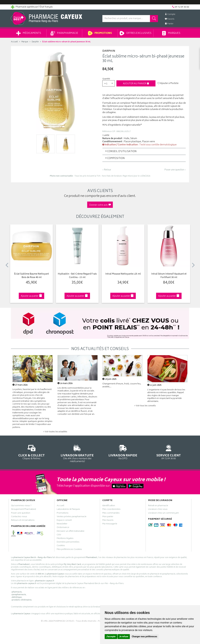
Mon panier (108, 517)
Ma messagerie (110, 524)
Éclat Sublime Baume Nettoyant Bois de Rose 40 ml (31, 276)
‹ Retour (107, 170)
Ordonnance (63, 528)
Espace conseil (64, 521)
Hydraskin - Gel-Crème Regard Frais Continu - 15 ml (77, 276)
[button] (109, 83)
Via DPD (123, 452)
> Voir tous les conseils (145, 406)
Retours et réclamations (23, 521)
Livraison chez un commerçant (163, 513)
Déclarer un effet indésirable (71, 532)
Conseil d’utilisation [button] (121, 152)
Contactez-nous (19, 517)
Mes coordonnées (111, 510)
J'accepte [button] (111, 636)
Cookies (61, 546)
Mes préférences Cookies (69, 550)
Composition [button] (115, 158)
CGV (59, 535)
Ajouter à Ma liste (168, 83)
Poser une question (21, 513)
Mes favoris (108, 521)
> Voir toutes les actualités (55, 432)
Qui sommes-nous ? (21, 506)
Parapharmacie (64, 33)
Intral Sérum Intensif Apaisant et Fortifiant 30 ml (169, 276)
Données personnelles (68, 542)
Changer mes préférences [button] (145, 636)
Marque (25, 42)
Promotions (100, 33)
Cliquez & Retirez (31, 452)
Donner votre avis (100, 205)
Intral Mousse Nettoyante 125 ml (123, 274)
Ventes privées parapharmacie (72, 517)
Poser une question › (175, 170)
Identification (109, 506)
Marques (171, 33)
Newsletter (62, 524)
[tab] (144, 151)
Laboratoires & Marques (68, 510)
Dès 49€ (77, 453)
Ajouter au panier (136, 84)
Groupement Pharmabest (24, 510)
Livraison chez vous (158, 510)
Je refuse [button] (124, 636)
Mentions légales (65, 539)
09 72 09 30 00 (169, 452)
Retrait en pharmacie (158, 506)
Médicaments (29, 33)
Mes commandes (111, 513)
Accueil (14, 42)
